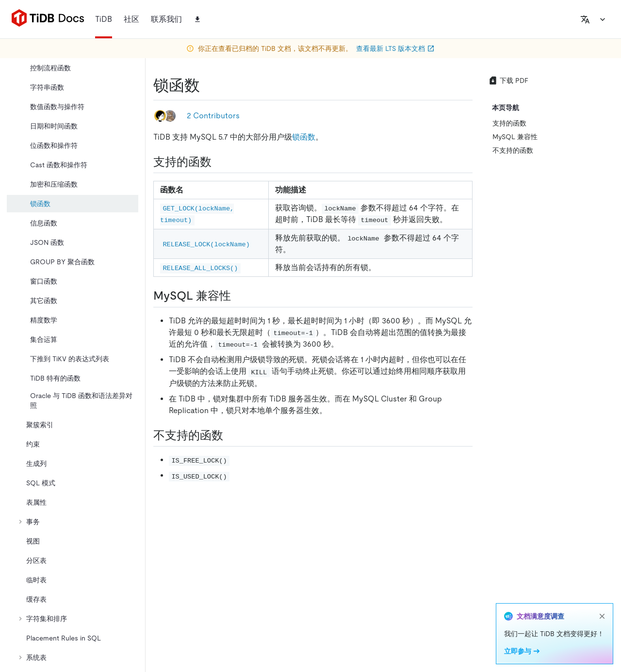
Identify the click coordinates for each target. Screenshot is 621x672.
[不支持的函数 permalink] (231, 435)
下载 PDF (508, 80)
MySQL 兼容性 (515, 137)
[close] (602, 616)
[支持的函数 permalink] (219, 162)
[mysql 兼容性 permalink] (239, 296)
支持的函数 (509, 123)
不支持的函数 (513, 150)
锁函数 (304, 137)
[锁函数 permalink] (208, 85)
